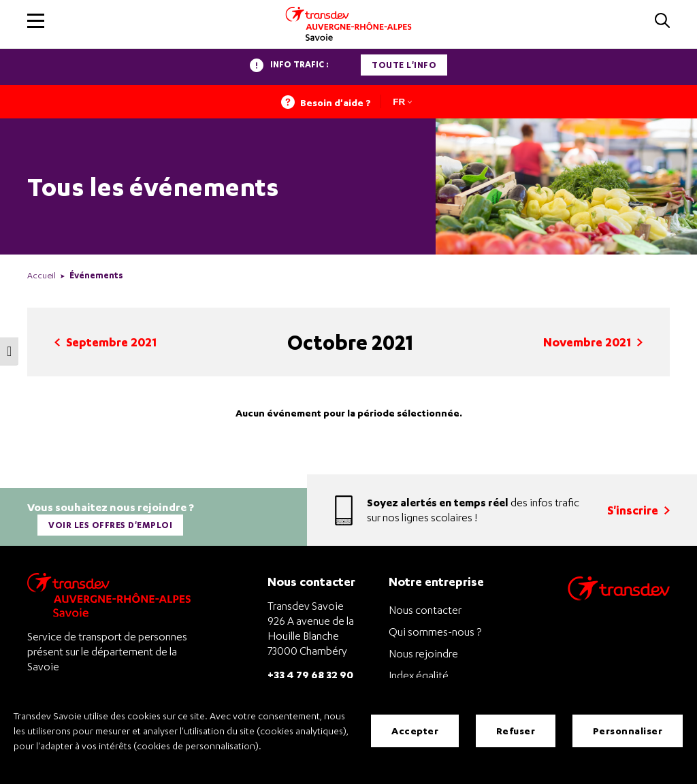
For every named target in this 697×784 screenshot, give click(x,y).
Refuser (516, 731)
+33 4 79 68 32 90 (310, 674)
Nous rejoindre (423, 653)
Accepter (415, 731)
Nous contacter (425, 610)
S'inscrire (638, 510)
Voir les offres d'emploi (110, 525)
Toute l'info (404, 65)
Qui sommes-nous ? (435, 632)
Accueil (42, 275)
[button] (36, 21)
